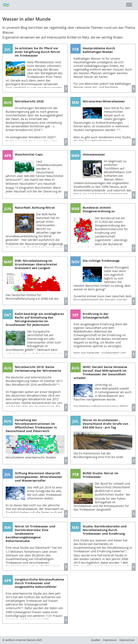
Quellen (96, 640)
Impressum (110, 640)
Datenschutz (127, 640)
